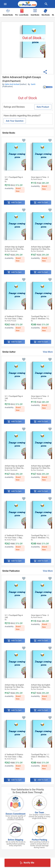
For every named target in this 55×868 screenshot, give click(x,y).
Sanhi (33, 84)
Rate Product (43, 107)
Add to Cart (14, 203)
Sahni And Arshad (12, 84)
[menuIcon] (5, 4)
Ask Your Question (15, 121)
